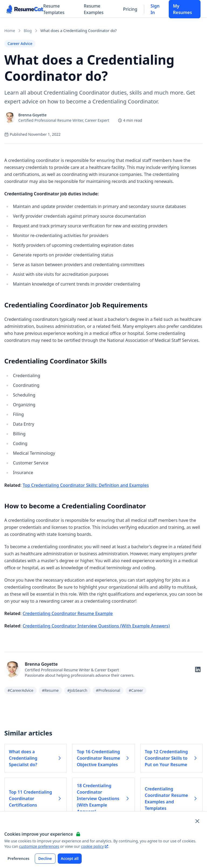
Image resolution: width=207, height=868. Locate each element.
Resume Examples (94, 9)
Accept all (70, 858)
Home (10, 31)
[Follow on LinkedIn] (198, 669)
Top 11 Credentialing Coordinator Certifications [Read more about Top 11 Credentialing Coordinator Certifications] (36, 798)
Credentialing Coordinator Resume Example (68, 613)
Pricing (130, 9)
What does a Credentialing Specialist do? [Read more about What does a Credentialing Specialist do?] (36, 758)
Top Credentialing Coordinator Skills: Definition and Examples (86, 485)
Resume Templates (54, 9)
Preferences (18, 858)
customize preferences (39, 846)
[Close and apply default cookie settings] (197, 821)
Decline (45, 858)
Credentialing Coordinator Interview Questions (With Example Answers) (96, 626)
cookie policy (94, 846)
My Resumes (182, 9)
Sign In (155, 9)
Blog (28, 31)
